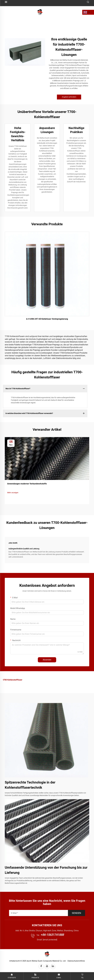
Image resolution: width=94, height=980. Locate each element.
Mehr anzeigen (13, 493)
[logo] (40, 12)
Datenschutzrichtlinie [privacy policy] (76, 961)
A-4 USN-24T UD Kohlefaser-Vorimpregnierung (47, 319)
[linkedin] (53, 967)
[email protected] (50, 940)
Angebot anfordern (69, 97)
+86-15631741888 (52, 935)
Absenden (47, 660)
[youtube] (47, 967)
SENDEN (76, 913)
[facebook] (41, 967)
